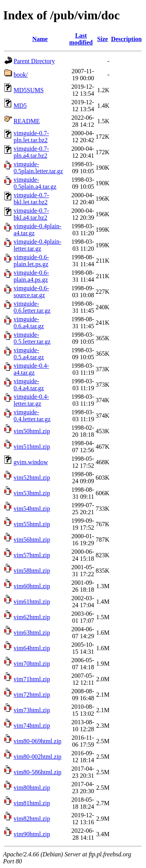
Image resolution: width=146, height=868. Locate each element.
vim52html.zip (32, 478)
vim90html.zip (32, 834)
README (27, 121)
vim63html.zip (32, 633)
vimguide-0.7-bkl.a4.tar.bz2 (31, 214)
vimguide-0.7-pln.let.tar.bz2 (31, 137)
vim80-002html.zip (37, 757)
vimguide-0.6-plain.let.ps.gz (31, 261)
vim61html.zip (32, 602)
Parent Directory (34, 61)
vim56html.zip (32, 540)
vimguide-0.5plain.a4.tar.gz (35, 183)
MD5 (20, 106)
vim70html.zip (32, 664)
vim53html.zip (32, 493)
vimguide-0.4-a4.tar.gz (31, 369)
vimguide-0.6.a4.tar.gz (29, 323)
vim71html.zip (32, 679)
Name (40, 39)
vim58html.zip (32, 571)
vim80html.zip (32, 788)
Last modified (81, 39)
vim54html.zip (32, 509)
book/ (21, 75)
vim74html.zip (32, 726)
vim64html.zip (32, 648)
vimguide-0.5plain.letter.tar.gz (38, 168)
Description (126, 39)
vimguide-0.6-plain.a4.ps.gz (31, 276)
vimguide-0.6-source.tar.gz (31, 292)
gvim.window (31, 462)
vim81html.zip (32, 803)
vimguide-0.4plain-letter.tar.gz (37, 245)
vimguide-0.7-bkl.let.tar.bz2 (31, 199)
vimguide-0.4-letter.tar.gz (31, 400)
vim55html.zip (32, 524)
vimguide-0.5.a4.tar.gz (29, 354)
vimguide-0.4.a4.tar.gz (29, 385)
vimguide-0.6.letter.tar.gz (32, 307)
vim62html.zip (32, 617)
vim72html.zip (32, 695)
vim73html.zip (32, 710)
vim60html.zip (32, 586)
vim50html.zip (32, 431)
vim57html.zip (32, 555)
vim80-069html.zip (37, 741)
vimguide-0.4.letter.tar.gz (32, 416)
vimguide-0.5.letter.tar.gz (32, 338)
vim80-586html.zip (37, 772)
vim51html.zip (32, 447)
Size (103, 39)
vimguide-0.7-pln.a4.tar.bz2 (31, 152)
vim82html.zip (32, 819)
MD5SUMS (29, 90)
